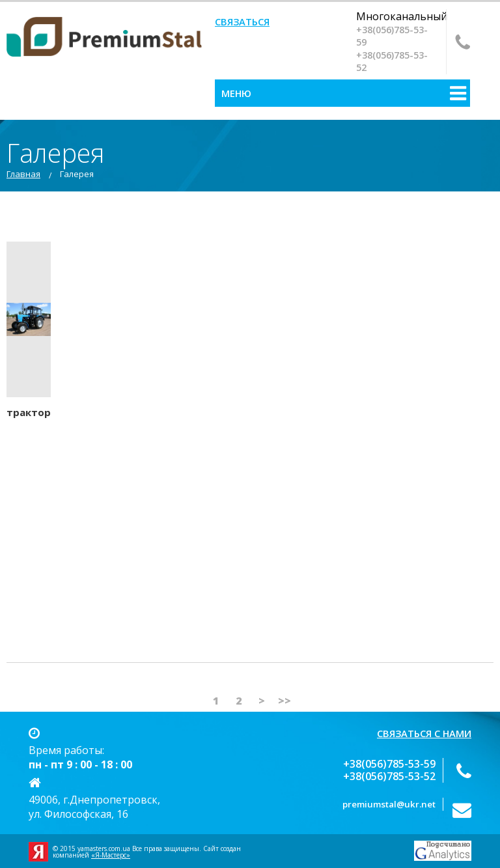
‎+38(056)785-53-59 (392, 36)
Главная (23, 174)
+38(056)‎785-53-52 (392, 61)
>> (285, 701)
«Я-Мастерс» (111, 855)
